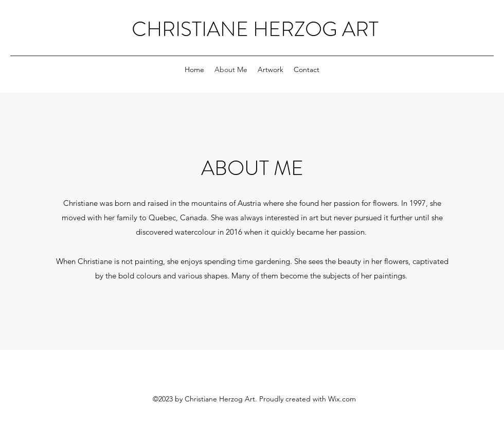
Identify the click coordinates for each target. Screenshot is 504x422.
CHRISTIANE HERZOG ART (255, 29)
